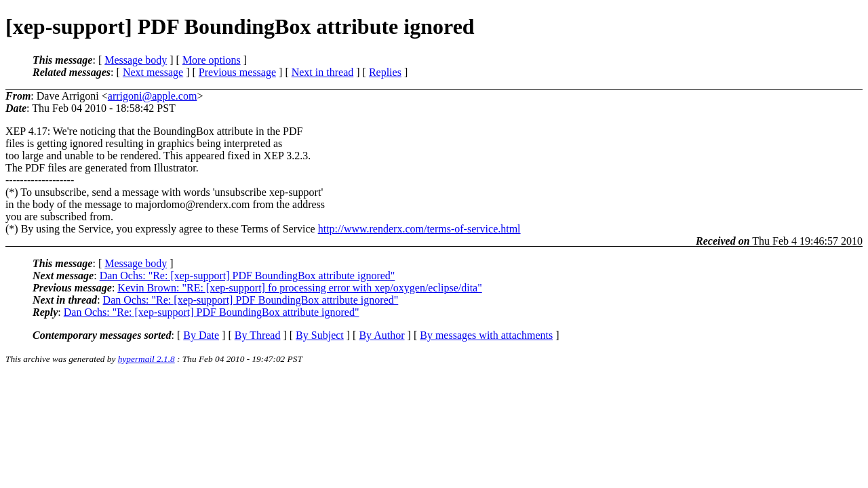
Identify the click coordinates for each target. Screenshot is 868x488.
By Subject (320, 335)
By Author (381, 335)
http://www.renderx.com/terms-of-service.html (419, 229)
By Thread (258, 335)
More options (212, 60)
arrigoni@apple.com (153, 96)
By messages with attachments (486, 335)
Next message (153, 72)
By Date (201, 335)
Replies (385, 72)
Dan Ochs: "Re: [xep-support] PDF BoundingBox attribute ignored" (248, 276)
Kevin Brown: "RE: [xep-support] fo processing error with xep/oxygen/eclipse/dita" (299, 288)
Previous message (237, 72)
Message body (136, 60)
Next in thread (323, 72)
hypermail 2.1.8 (146, 359)
